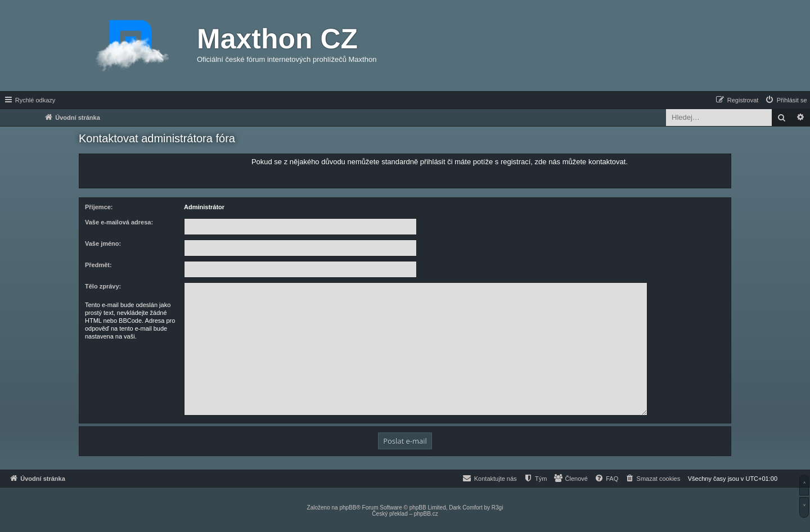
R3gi (498, 508)
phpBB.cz (426, 514)
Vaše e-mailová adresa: (119, 222)
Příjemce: (99, 207)
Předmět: (98, 265)
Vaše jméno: (103, 244)
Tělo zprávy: (103, 286)
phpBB (348, 508)
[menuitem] (786, 100)
